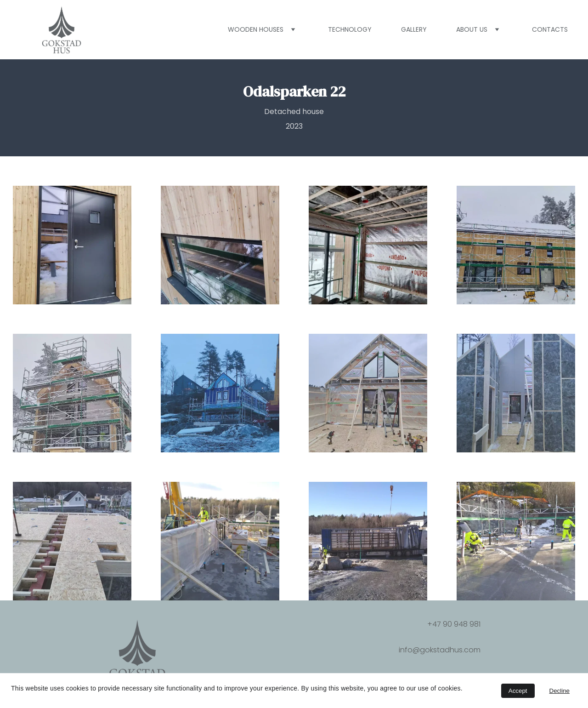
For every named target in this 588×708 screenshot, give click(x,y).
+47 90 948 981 (454, 624)
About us (472, 29)
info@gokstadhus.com (440, 650)
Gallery (414, 29)
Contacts (550, 29)
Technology (350, 29)
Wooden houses (256, 29)
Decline (560, 691)
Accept (518, 691)
